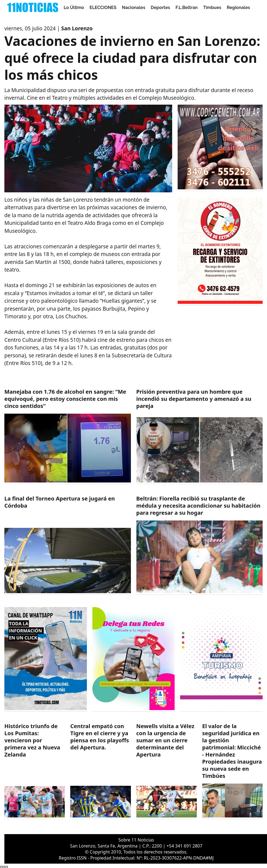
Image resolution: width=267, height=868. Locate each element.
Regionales (238, 8)
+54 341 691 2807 (184, 846)
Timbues (212, 8)
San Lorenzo (77, 28)
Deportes (161, 8)
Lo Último (74, 8)
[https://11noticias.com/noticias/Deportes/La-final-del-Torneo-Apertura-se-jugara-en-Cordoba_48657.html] (68, 545)
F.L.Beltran (187, 8)
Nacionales (134, 8)
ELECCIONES (103, 8)
